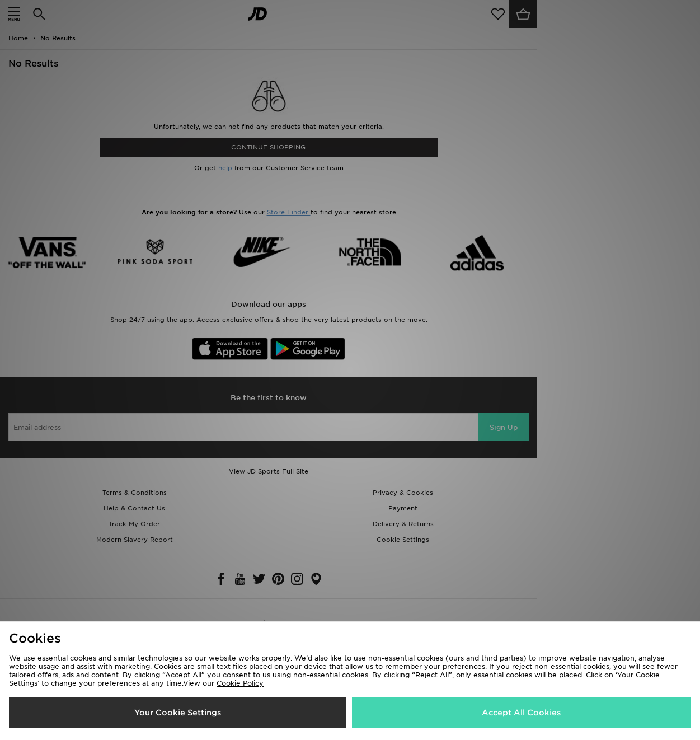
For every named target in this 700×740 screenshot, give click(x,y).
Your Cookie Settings (178, 713)
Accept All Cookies (521, 713)
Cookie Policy (240, 683)
